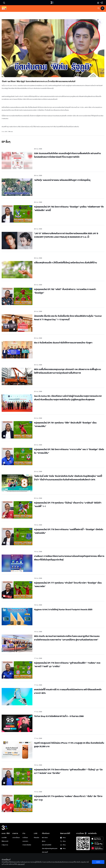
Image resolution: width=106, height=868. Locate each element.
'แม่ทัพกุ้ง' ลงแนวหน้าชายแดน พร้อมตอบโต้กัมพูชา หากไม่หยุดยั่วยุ (62, 180)
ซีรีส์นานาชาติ (5, 841)
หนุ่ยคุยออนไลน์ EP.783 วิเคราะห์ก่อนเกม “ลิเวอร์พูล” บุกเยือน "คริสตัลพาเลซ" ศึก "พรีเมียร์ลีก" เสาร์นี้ (69, 209)
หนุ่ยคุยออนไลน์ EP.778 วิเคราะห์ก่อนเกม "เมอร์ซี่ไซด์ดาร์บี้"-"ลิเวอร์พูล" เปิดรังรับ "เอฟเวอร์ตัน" (69, 531)
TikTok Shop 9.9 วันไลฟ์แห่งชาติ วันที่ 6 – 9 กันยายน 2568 (59, 716)
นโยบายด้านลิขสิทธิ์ (47, 845)
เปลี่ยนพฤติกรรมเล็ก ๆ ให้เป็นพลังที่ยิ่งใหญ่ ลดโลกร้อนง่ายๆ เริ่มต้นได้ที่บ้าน (65, 263)
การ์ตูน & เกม (5, 845)
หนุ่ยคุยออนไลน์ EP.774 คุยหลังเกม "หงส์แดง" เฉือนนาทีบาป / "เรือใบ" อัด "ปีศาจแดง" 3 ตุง (68, 798)
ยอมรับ (98, 862)
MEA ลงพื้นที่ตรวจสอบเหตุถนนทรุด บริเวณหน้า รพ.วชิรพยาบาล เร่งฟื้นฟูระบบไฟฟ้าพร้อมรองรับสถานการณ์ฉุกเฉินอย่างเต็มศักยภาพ (67, 371)
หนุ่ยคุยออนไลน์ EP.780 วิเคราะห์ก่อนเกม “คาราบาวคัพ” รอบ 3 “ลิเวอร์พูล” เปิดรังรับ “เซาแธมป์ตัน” (69, 451)
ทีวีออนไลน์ (36, 838)
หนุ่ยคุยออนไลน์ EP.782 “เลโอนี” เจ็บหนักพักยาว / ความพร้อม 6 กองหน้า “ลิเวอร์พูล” (65, 291)
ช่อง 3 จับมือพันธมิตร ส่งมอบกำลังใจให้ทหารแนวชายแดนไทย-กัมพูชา (63, 343)
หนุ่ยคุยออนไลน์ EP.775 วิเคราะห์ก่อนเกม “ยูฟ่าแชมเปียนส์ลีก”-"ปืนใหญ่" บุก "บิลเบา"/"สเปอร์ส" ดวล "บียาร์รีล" (68, 771)
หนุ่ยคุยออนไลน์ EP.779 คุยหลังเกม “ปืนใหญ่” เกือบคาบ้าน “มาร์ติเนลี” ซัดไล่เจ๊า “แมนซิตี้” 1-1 (68, 505)
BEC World (45, 838)
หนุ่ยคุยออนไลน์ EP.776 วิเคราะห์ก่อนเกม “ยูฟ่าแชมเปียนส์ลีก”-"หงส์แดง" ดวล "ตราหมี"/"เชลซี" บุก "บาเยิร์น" (67, 665)
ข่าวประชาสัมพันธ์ (27, 845)
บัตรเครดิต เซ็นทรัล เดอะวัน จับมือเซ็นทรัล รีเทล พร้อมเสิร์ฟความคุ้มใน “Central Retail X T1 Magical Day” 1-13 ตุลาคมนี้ (68, 318)
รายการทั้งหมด (16, 838)
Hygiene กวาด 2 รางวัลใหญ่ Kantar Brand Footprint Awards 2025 (63, 610)
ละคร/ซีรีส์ (4, 838)
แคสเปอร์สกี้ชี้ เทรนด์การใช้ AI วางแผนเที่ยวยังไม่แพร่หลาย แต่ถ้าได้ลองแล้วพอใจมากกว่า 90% (68, 691)
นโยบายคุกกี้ (45, 852)
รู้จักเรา (44, 841)
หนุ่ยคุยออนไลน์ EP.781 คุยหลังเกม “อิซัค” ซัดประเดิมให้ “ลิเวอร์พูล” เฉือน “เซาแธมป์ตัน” (65, 425)
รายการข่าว (25, 841)
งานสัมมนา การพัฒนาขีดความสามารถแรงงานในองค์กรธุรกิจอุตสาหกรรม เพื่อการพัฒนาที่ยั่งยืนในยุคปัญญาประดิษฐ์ (69, 558)
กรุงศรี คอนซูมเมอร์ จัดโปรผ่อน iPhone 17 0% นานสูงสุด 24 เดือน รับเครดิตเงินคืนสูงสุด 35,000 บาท (69, 745)
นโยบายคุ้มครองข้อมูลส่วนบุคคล (50, 849)
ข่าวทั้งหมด (25, 838)
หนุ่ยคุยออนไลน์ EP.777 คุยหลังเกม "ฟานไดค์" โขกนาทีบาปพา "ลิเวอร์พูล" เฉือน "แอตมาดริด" (68, 585)
